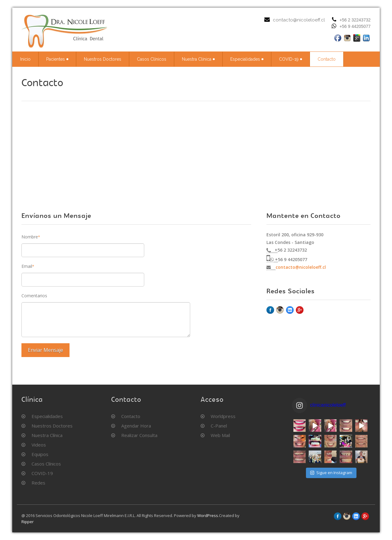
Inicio (25, 59)
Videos (39, 445)
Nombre (31, 237)
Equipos (40, 454)
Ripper (28, 522)
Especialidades (247, 59)
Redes (38, 483)
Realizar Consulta (139, 435)
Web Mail (220, 435)
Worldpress (223, 416)
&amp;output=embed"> (196, 147)
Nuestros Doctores (103, 59)
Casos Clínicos (152, 59)
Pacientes (57, 59)
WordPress (208, 515)
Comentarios (34, 296)
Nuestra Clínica (198, 59)
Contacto (327, 59)
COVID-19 (290, 59)
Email (28, 266)
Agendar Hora (136, 426)
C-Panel (219, 426)
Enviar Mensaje (45, 350)
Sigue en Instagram (331, 473)
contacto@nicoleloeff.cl (299, 20)
